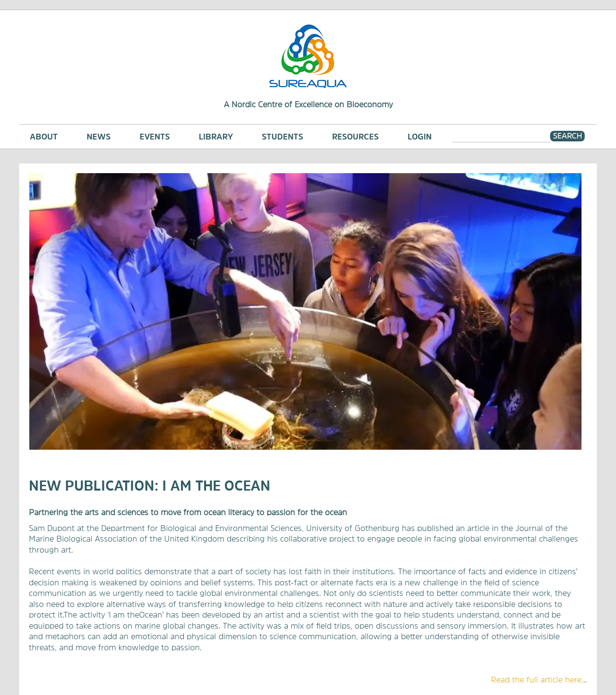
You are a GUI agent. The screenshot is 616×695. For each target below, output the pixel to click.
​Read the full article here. (537, 680)
